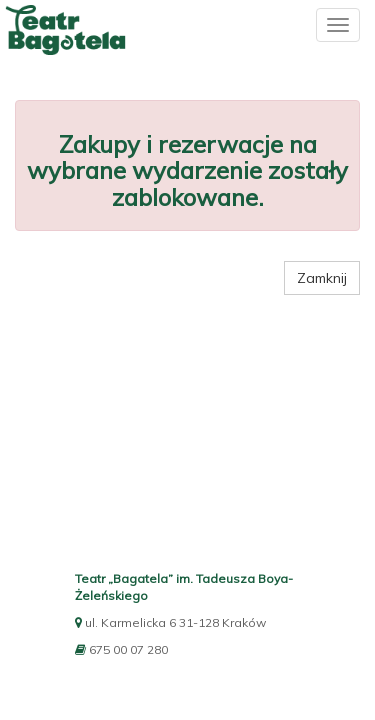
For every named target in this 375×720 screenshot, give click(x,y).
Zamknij (322, 278)
